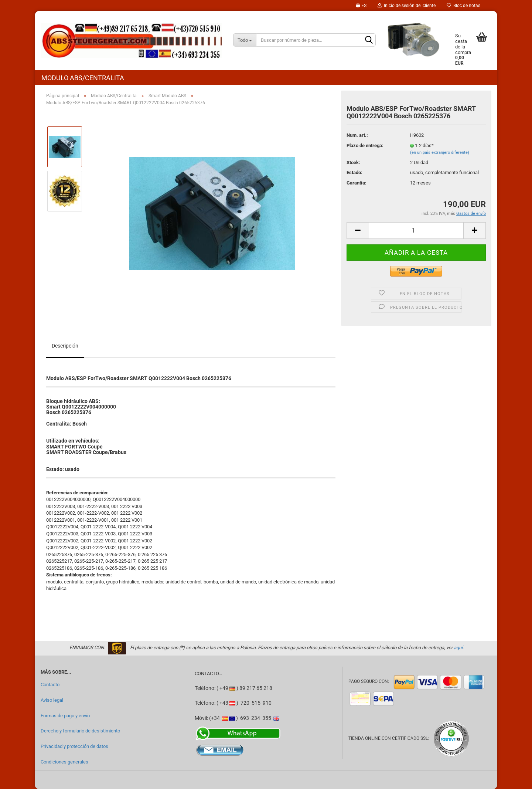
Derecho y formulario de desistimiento (80, 731)
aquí (458, 648)
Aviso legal (52, 700)
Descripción (65, 346)
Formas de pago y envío (65, 716)
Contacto (50, 685)
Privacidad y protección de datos (74, 746)
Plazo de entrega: (365, 145)
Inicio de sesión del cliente (407, 6)
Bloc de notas (463, 6)
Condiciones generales (64, 762)
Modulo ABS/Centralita (83, 78)
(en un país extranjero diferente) (440, 153)
